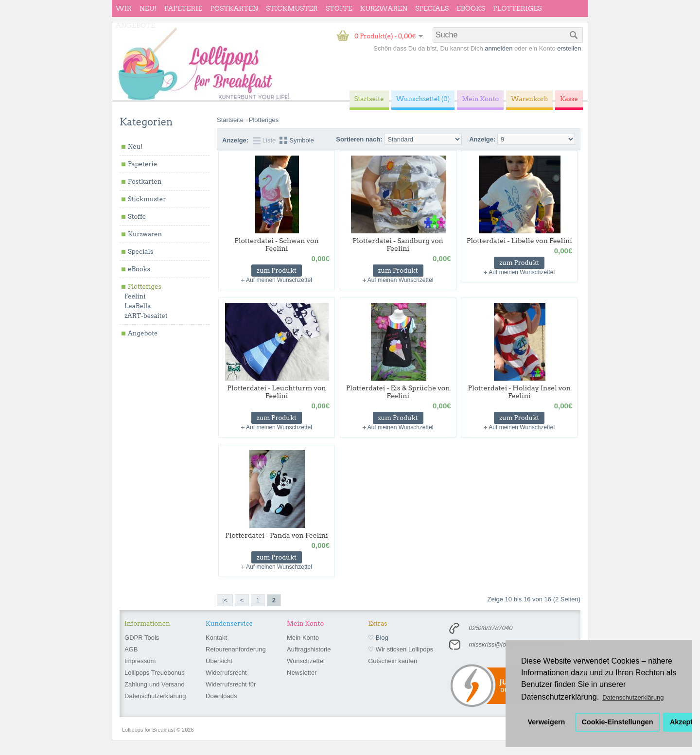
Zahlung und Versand (155, 684)
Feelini (135, 296)
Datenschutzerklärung (155, 696)
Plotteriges (517, 8)
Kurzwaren (384, 8)
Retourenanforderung (236, 649)
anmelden (499, 48)
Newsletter (302, 673)
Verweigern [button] (547, 722)
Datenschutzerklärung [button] (633, 697)
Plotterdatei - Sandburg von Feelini (398, 245)
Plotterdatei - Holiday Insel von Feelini (519, 392)
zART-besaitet (146, 316)
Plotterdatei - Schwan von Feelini (277, 245)
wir (124, 8)
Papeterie (183, 8)
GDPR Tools (142, 638)
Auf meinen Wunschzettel (279, 280)
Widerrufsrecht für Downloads (231, 690)
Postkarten (234, 8)
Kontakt (216, 638)
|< (225, 600)
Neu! (148, 8)
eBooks (471, 8)
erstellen (569, 48)
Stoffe (339, 8)
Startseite (230, 120)
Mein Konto (303, 638)
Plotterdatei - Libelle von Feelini (519, 241)
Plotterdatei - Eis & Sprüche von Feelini (398, 392)
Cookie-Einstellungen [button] (618, 722)
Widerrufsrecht (226, 673)
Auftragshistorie (309, 649)
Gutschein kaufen (393, 661)
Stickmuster (292, 8)
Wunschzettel (306, 661)
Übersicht (219, 661)
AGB (131, 649)
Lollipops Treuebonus (155, 673)
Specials (432, 8)
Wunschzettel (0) (423, 99)
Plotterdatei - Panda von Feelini (276, 535)
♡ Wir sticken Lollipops (401, 649)
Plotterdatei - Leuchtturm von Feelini (276, 392)
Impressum (140, 661)
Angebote (135, 25)
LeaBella (138, 306)
